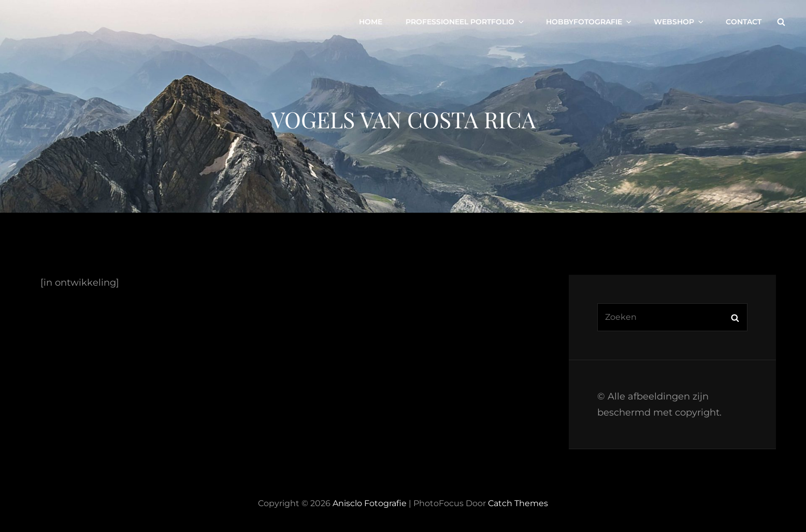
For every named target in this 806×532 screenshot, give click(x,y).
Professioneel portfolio (465, 22)
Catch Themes (518, 503)
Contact (744, 22)
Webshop (679, 22)
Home (371, 22)
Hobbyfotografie (589, 22)
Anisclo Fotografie (370, 503)
